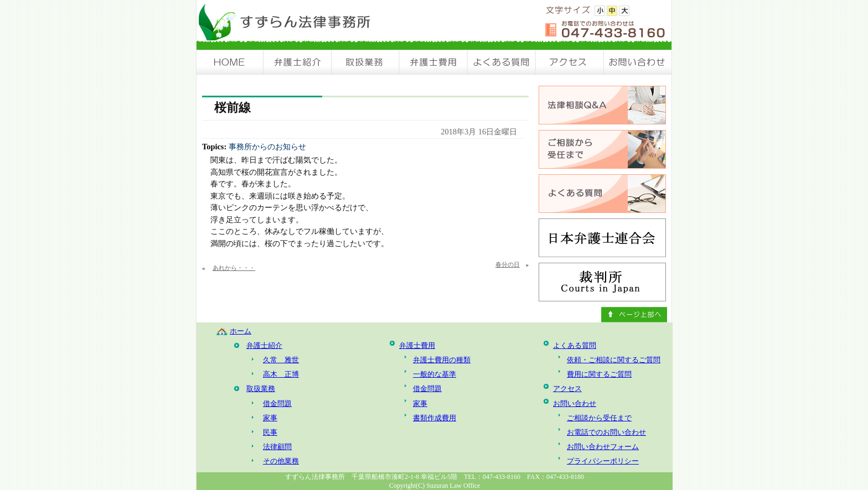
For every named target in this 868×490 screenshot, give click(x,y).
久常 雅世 (281, 360)
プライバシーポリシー (603, 461)
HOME (230, 62)
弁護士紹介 (298, 62)
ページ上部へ (634, 315)
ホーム (241, 331)
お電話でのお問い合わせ (606, 432)
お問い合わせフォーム (603, 447)
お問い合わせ (638, 62)
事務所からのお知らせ (267, 147)
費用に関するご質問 (599, 374)
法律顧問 (277, 447)
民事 (270, 432)
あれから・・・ (234, 268)
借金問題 (277, 403)
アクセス (570, 62)
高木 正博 (281, 374)
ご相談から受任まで (599, 418)
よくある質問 (502, 62)
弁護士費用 (434, 62)
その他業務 (281, 461)
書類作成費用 (435, 418)
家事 (270, 418)
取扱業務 (366, 62)
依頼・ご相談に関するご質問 (614, 360)
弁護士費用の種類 (442, 360)
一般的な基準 (435, 374)
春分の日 (508, 264)
